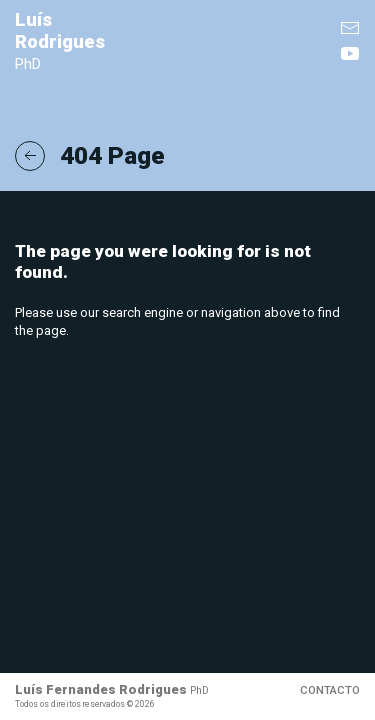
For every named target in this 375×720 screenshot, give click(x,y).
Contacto (330, 690)
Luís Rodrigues (60, 41)
